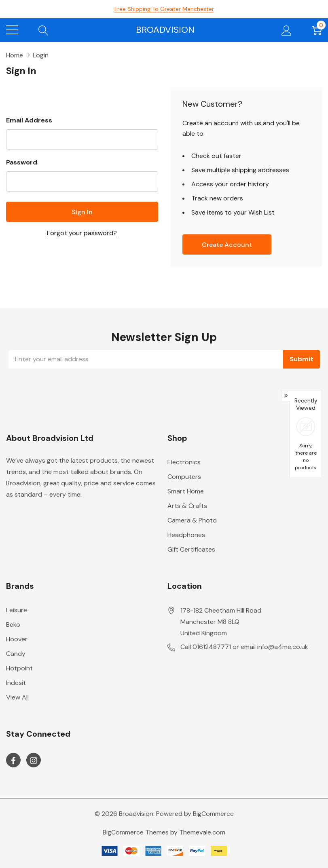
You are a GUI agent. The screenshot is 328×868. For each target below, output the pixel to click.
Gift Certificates (191, 549)
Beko (13, 625)
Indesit (16, 683)
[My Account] (287, 30)
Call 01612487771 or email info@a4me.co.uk (244, 647)
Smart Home (186, 491)
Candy (16, 654)
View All (17, 697)
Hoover (17, 639)
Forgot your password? (82, 233)
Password (22, 162)
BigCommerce (213, 814)
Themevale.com (202, 832)
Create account (227, 245)
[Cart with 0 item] (317, 30)
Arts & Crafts (187, 506)
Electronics (184, 462)
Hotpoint (19, 668)
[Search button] (43, 30)
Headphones (186, 535)
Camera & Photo (192, 520)
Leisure (17, 610)
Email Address (29, 120)
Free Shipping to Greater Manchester (164, 9)
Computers (184, 477)
